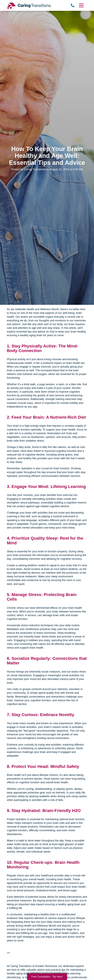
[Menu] (81, 5)
